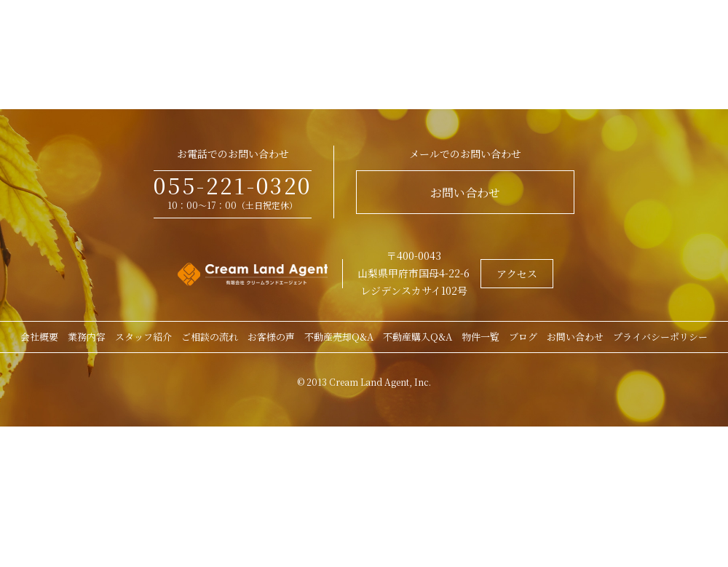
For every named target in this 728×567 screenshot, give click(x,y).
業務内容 (87, 337)
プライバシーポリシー (660, 337)
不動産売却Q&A (339, 337)
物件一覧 (480, 337)
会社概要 (39, 337)
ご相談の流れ (210, 337)
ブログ (523, 337)
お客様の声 (271, 337)
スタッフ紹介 (143, 337)
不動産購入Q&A (418, 337)
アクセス (517, 274)
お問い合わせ (465, 193)
